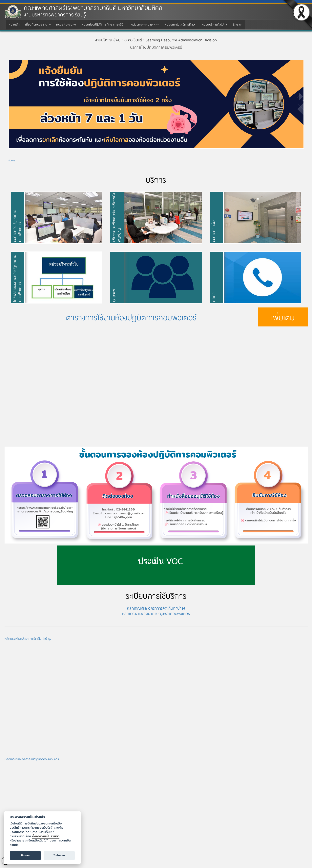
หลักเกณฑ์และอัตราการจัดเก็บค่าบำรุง (156, 608)
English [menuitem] (238, 25)
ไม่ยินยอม (59, 855)
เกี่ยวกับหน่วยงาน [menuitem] (37, 26)
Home (11, 160)
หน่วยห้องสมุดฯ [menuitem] (66, 25)
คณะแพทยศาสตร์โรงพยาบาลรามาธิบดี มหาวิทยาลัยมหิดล (93, 8)
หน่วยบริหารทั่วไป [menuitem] (214, 26)
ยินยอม (25, 855)
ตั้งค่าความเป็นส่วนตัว (46, 836)
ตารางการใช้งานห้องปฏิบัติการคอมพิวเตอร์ (131, 318)
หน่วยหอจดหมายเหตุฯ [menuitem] (145, 25)
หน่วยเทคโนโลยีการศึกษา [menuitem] (181, 25)
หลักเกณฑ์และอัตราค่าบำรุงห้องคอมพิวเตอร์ (156, 614)
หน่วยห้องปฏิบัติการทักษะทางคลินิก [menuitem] (104, 25)
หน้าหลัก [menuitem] (14, 25)
